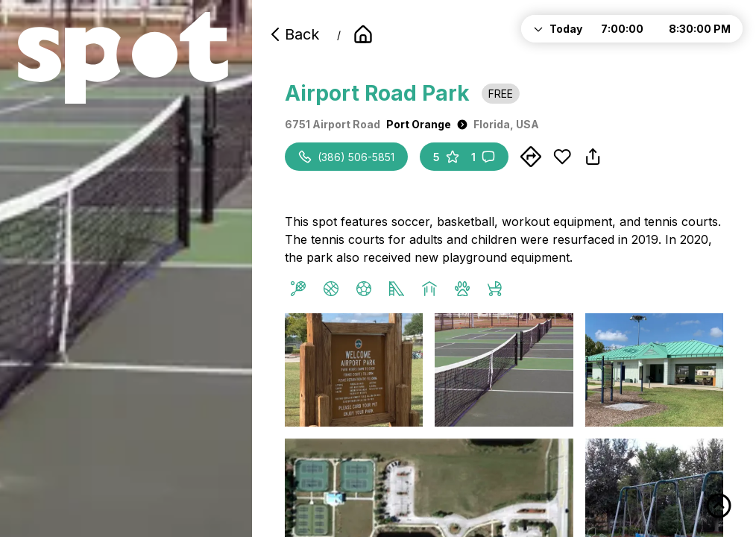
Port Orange (427, 124)
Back (293, 34)
